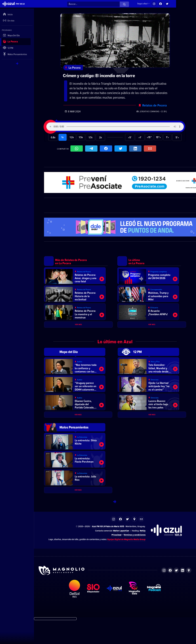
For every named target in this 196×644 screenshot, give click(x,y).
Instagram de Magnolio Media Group (164, 594)
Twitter (127, 543)
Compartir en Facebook (107, 150)
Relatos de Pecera (155, 106)
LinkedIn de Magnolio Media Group (182, 594)
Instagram (113, 543)
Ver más (78, 332)
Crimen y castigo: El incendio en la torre (103, 76)
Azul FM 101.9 (98, 550)
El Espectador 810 (93, 612)
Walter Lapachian (121, 554)
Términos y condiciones (135, 558)
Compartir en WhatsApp (77, 150)
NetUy (143, 554)
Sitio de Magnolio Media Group (62, 594)
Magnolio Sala (134, 612)
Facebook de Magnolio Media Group (170, 594)
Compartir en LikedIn (136, 150)
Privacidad (116, 558)
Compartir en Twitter (121, 150)
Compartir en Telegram (92, 150)
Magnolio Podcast (154, 612)
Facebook (120, 543)
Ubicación (134, 543)
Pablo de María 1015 (115, 550)
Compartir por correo (151, 150)
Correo (141, 543)
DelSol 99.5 (74, 612)
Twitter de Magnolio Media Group (176, 594)
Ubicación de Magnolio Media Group (189, 594)
